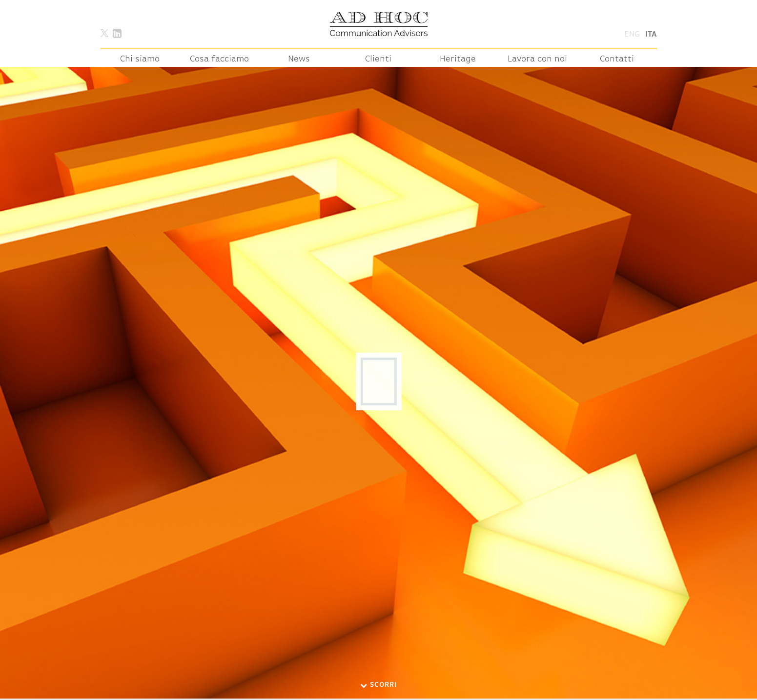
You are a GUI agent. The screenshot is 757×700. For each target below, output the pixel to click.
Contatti (617, 59)
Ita (651, 35)
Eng (632, 35)
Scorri (378, 685)
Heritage (458, 59)
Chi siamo (140, 59)
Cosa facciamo (219, 59)
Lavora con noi (537, 59)
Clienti (378, 59)
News (299, 59)
